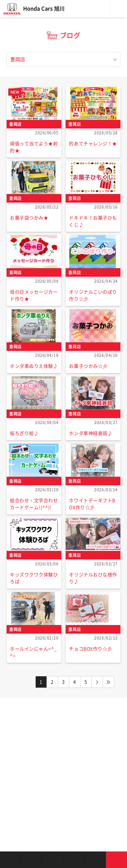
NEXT (97, 682)
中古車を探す (53, 860)
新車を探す (32, 860)
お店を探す (11, 860)
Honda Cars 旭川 (44, 9)
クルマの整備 (74, 860)
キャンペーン (95, 860)
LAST (109, 682)
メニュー (118, 9)
